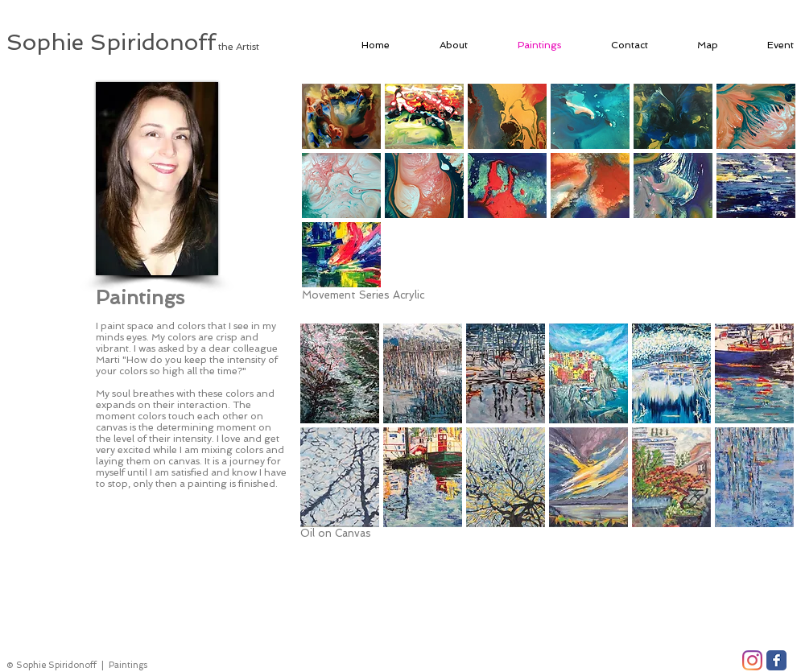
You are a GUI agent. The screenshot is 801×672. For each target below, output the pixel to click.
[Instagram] (752, 660)
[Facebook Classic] (776, 660)
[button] (341, 116)
